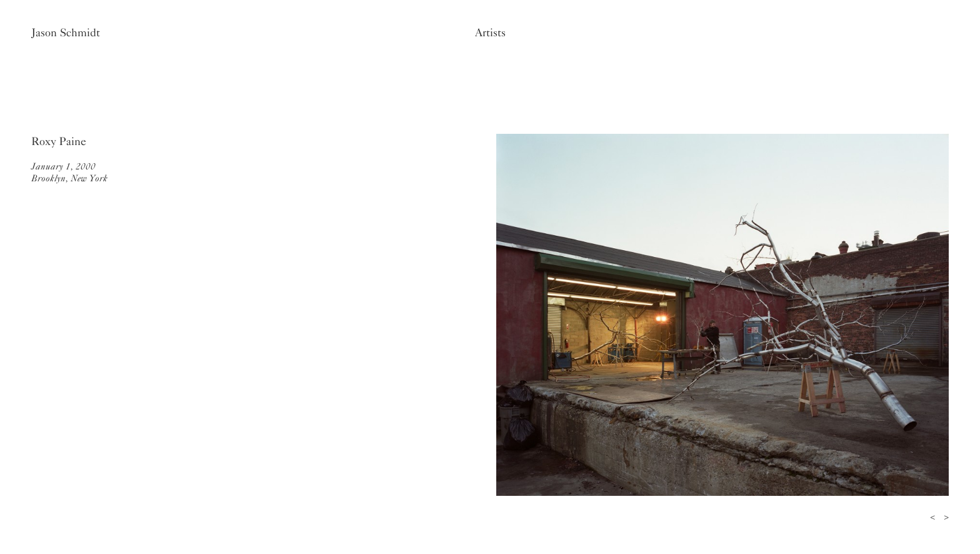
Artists (490, 33)
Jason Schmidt (66, 33)
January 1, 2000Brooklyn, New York (69, 172)
